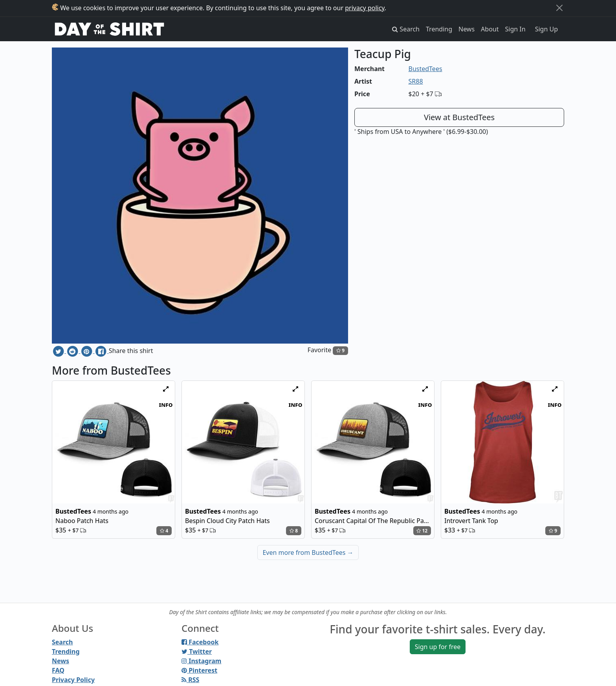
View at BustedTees (459, 117)
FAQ (58, 670)
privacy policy (365, 8)
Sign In (515, 29)
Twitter (197, 651)
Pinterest (199, 670)
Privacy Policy (73, 680)
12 (422, 531)
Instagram (201, 661)
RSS (190, 680)
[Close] (559, 8)
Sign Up (546, 29)
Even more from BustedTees (308, 552)
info (166, 404)
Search (62, 642)
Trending (439, 29)
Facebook (200, 642)
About (490, 29)
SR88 (416, 81)
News (467, 29)
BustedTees (425, 69)
